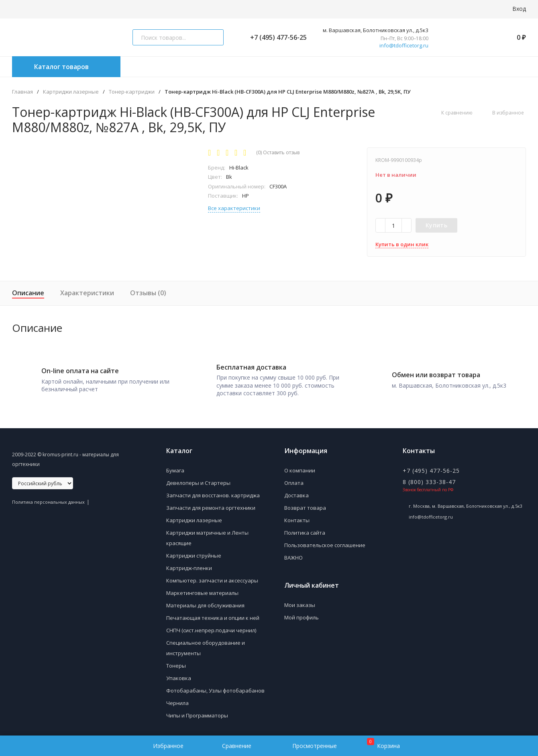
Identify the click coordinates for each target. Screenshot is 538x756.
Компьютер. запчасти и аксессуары (212, 578)
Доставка (297, 492)
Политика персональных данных (48, 499)
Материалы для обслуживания (205, 603)
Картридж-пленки (189, 565)
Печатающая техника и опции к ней (213, 615)
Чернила (177, 700)
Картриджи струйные (194, 553)
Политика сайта (305, 530)
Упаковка (179, 675)
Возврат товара (305, 505)
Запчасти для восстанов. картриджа (213, 492)
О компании (300, 468)
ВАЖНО (293, 555)
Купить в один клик (402, 244)
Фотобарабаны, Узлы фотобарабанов (215, 688)
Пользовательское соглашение (325, 542)
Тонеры (176, 663)
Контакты (297, 517)
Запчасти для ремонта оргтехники (211, 505)
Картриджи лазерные (71, 92)
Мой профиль (302, 615)
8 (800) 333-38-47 (429, 479)
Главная (22, 92)
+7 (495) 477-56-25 (275, 37)
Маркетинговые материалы (202, 590)
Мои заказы (300, 602)
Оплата (294, 480)
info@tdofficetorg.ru (404, 46)
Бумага (175, 468)
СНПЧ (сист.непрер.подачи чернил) (211, 627)
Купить (436, 225)
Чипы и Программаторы (197, 713)
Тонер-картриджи (132, 92)
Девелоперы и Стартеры (198, 480)
